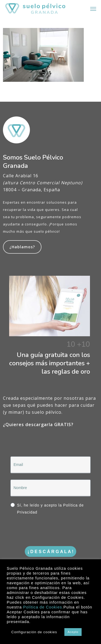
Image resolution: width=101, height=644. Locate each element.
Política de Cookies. (43, 607)
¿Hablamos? (22, 247)
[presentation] (43, 529)
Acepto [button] (73, 632)
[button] (93, 9)
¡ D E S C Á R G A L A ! (51, 552)
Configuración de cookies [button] (34, 632)
